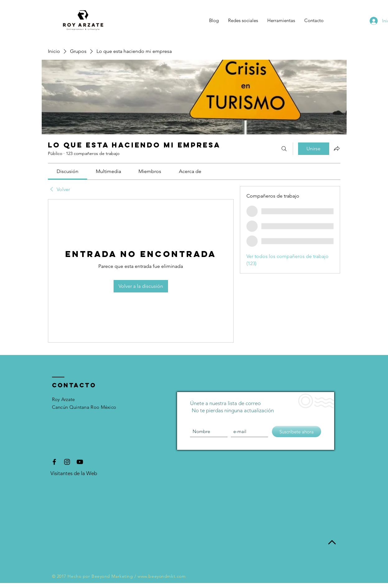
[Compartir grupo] (337, 148)
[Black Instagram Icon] (67, 462)
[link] (68, 171)
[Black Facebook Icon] (54, 462)
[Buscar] (284, 149)
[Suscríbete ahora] (297, 432)
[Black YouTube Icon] (80, 462)
